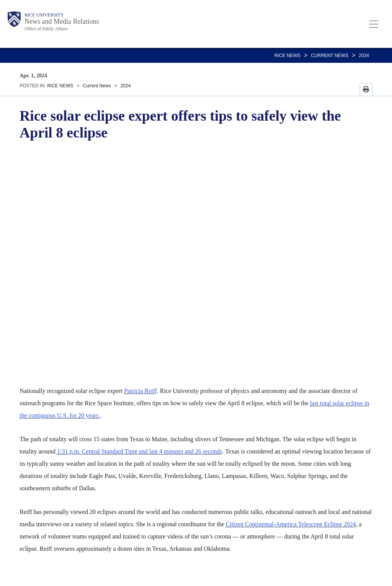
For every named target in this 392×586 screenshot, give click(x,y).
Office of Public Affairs (46, 29)
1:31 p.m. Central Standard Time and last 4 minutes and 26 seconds (140, 451)
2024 (364, 56)
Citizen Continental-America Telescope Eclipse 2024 (291, 524)
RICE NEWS (287, 56)
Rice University (44, 15)
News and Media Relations (62, 21)
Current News (330, 56)
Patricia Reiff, (141, 391)
